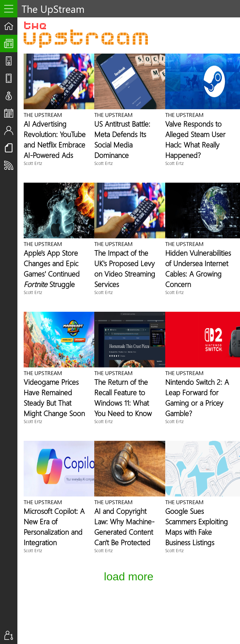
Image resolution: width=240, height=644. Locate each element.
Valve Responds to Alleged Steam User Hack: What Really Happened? (195, 139)
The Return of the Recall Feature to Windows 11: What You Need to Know (123, 397)
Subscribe (11, 165)
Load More (129, 577)
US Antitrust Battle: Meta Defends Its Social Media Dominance (122, 139)
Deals (11, 96)
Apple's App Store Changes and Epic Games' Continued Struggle (52, 268)
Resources (11, 148)
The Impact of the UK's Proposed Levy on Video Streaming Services (125, 268)
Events (11, 113)
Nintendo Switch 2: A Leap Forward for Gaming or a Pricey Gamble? (197, 397)
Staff (11, 130)
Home (11, 26)
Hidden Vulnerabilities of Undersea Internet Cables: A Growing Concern (198, 268)
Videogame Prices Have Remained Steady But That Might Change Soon (54, 397)
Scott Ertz (33, 163)
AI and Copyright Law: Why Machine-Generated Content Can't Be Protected (124, 526)
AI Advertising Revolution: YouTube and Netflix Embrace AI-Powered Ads (55, 139)
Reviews (11, 78)
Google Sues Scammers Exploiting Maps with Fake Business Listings (197, 526)
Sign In (11, 635)
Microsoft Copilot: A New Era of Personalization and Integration (54, 526)
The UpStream (11, 43)
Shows (11, 61)
